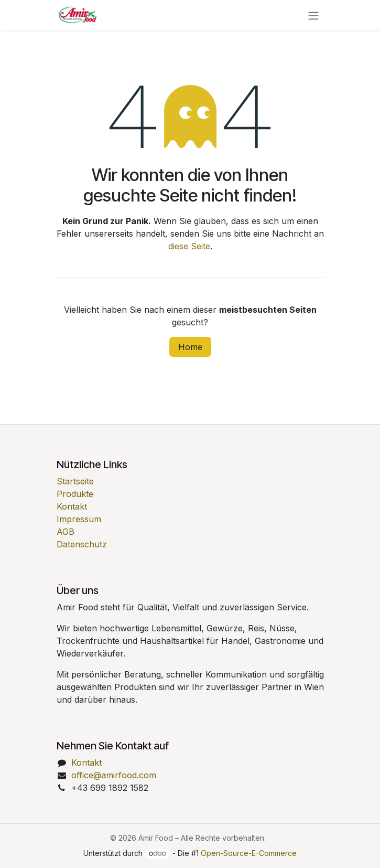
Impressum (79, 519)
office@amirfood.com (114, 775)
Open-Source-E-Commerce (249, 853)
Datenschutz (82, 544)
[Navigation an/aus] (313, 15)
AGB (66, 532)
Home (190, 347)
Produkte (75, 494)
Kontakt (72, 506)
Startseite (75, 481)
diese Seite (189, 246)
